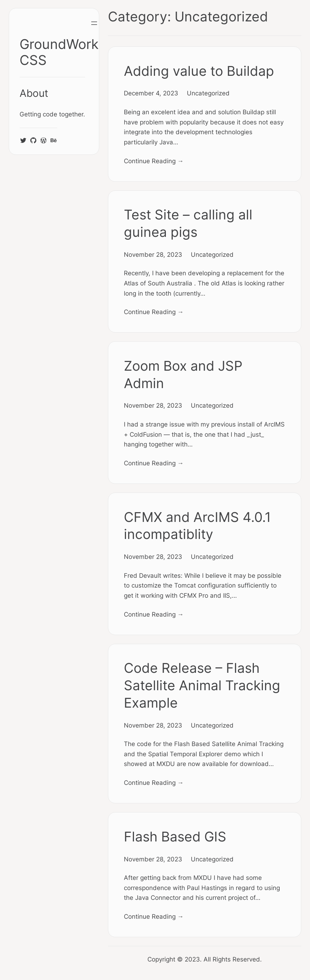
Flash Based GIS (175, 837)
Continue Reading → (154, 161)
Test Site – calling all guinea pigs (188, 223)
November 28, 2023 (153, 254)
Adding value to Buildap (199, 71)
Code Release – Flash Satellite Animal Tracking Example (202, 685)
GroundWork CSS (59, 52)
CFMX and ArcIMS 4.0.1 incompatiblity (197, 526)
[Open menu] (94, 23)
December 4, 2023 (151, 93)
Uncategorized (208, 93)
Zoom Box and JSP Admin (183, 374)
